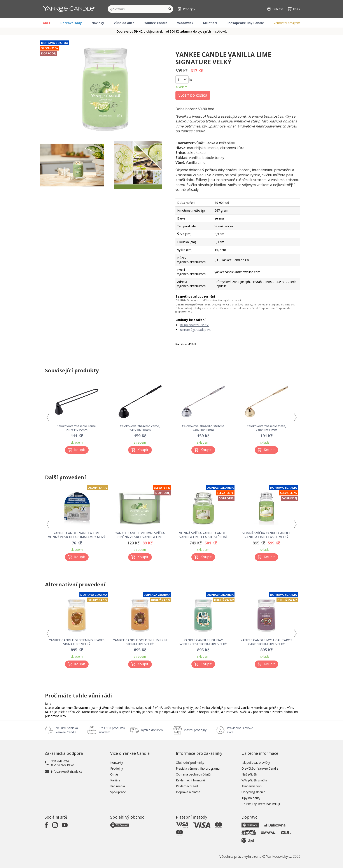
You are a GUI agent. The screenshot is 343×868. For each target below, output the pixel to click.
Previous (48, 417)
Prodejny (117, 768)
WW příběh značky (255, 780)
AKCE (47, 23)
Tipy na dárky (251, 798)
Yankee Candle (156, 23)
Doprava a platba (188, 792)
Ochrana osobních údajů (193, 774)
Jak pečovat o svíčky (256, 763)
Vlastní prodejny (195, 730)
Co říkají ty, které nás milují (261, 804)
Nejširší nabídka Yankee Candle (67, 730)
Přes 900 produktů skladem (112, 730)
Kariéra (115, 780)
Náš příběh (249, 774)
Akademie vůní (252, 786)
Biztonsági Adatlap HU (196, 330)
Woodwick (185, 23)
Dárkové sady (71, 23)
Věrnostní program (287, 23)
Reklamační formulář (191, 780)
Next (295, 417)
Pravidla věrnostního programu (198, 768)
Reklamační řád (187, 786)
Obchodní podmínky (190, 763)
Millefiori (210, 23)
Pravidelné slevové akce (240, 730)
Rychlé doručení (152, 730)
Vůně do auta (124, 23)
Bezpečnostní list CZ (194, 325)
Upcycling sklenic (253, 792)
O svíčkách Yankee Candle (260, 768)
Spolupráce (118, 792)
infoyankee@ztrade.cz (67, 771)
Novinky (98, 23)
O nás (114, 774)
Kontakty (117, 763)
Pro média (118, 786)
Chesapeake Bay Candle (245, 23)
